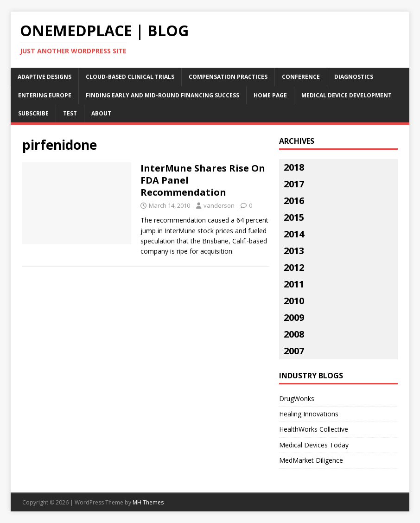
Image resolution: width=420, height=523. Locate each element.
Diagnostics (354, 77)
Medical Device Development (347, 95)
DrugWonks (297, 399)
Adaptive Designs (45, 77)
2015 (294, 217)
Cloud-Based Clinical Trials (130, 77)
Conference (301, 77)
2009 (294, 317)
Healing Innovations (309, 414)
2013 (294, 251)
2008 (294, 334)
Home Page (270, 95)
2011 (294, 284)
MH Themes (148, 502)
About (101, 113)
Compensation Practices (228, 77)
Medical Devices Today (314, 445)
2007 (294, 351)
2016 (294, 201)
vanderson (219, 205)
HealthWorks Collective (314, 429)
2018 (294, 167)
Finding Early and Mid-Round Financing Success (162, 95)
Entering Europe (45, 95)
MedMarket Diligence (311, 460)
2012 (294, 267)
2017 (294, 184)
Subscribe (33, 113)
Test (70, 113)
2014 (294, 234)
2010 (294, 301)
